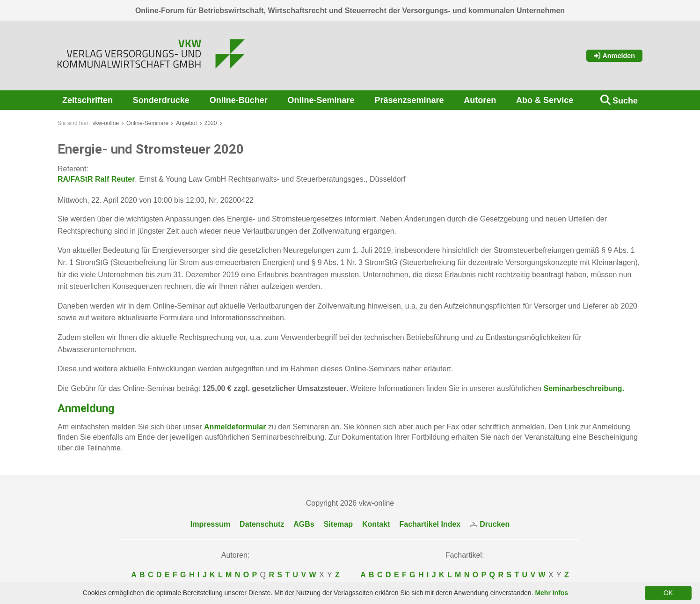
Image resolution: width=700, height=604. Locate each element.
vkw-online (106, 123)
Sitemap (338, 524)
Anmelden (614, 56)
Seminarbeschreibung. (583, 388)
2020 (211, 123)
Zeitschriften (87, 100)
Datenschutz (262, 524)
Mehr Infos (551, 593)
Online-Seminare (321, 100)
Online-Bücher (239, 100)
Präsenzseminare (409, 100)
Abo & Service (545, 100)
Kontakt (376, 524)
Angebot (186, 123)
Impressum (210, 524)
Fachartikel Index (430, 524)
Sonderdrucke (161, 100)
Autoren (480, 100)
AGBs (304, 524)
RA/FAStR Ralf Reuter (96, 179)
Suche (625, 101)
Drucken (490, 524)
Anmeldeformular (235, 427)
